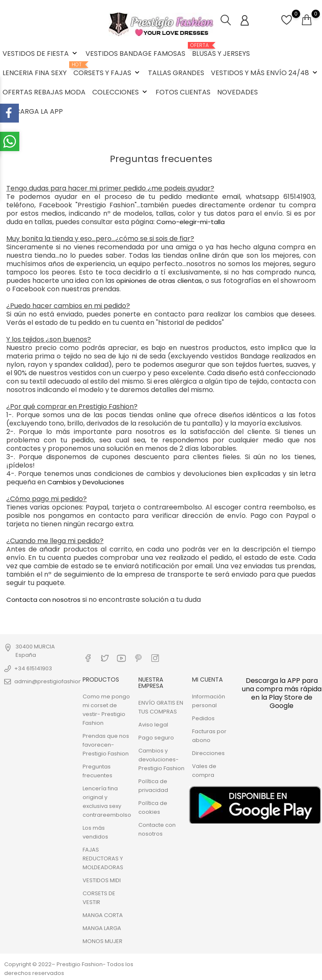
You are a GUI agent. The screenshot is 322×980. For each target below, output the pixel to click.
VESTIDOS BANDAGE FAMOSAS (135, 54)
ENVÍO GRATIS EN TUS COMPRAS (161, 707)
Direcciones (208, 753)
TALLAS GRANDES (176, 73)
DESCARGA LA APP (33, 111)
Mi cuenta (207, 679)
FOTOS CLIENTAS (183, 92)
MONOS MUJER (103, 941)
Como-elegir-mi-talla (190, 222)
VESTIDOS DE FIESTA (41, 54)
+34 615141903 (33, 668)
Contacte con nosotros (157, 829)
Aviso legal (153, 725)
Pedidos (203, 718)
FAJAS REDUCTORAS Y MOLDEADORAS (103, 858)
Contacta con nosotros (43, 600)
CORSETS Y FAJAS (107, 70)
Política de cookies (153, 808)
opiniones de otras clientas (159, 281)
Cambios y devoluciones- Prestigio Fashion (161, 759)
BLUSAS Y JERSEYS (221, 50)
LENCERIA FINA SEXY (35, 73)
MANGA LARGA (102, 928)
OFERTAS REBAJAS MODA (44, 92)
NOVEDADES (238, 92)
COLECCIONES (121, 92)
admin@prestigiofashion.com (55, 681)
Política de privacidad (153, 786)
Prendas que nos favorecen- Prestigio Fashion (106, 745)
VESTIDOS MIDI (102, 880)
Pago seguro (156, 738)
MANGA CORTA (103, 915)
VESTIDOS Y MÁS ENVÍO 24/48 (265, 73)
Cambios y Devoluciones (86, 482)
